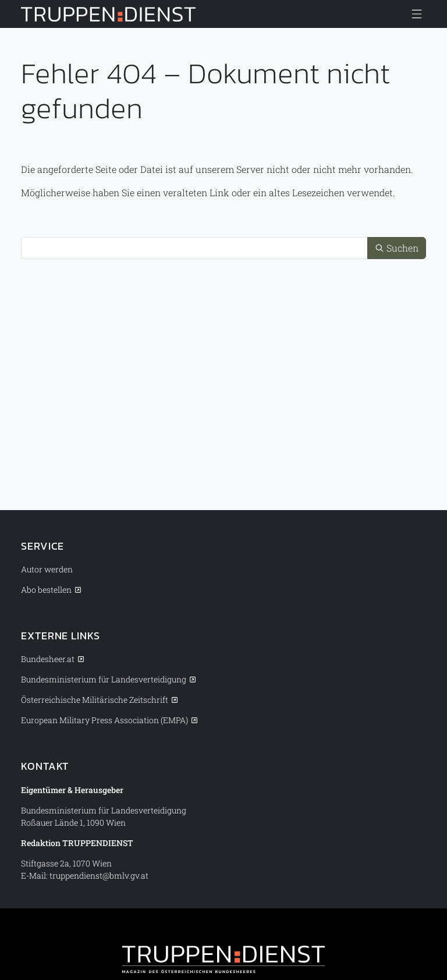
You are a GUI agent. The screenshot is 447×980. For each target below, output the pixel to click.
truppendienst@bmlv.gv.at (99, 875)
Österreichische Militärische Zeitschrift (95, 700)
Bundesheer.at (48, 659)
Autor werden (47, 569)
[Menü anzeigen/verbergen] (417, 14)
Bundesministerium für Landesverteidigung (104, 679)
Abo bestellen (46, 590)
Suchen (397, 248)
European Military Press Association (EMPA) (104, 720)
